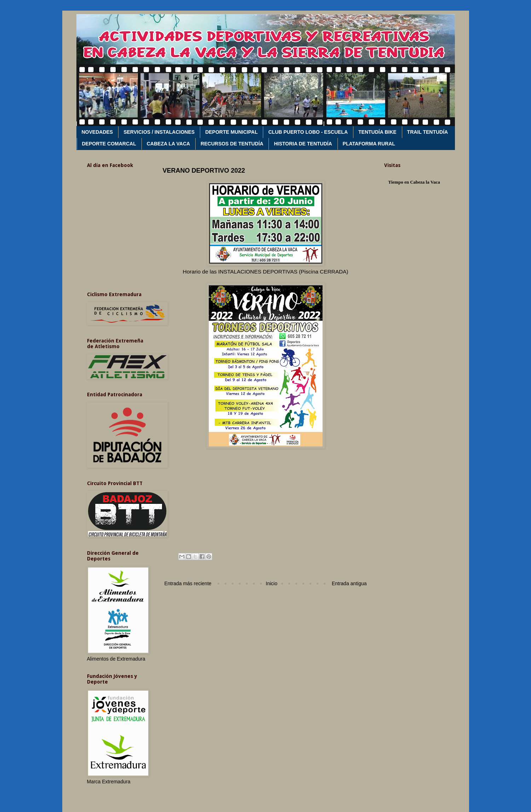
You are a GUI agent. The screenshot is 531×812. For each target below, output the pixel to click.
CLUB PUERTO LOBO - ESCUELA (308, 132)
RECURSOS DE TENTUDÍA (232, 144)
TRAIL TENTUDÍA (428, 132)
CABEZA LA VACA (168, 144)
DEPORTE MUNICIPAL (231, 132)
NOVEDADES (97, 132)
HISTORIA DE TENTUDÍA (303, 144)
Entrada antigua (349, 583)
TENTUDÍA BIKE (377, 132)
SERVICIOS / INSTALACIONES (159, 132)
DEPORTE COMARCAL (109, 144)
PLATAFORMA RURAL (369, 144)
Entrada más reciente (188, 583)
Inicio (272, 583)
